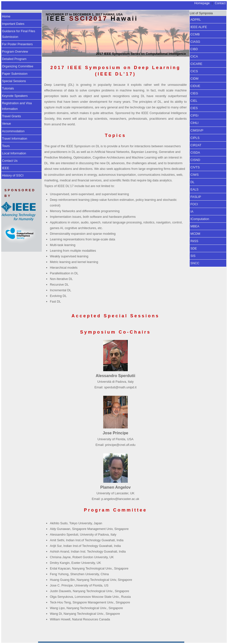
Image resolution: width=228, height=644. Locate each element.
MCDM (195, 234)
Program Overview (15, 51)
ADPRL (196, 20)
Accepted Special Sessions (115, 316)
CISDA (195, 153)
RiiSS (194, 241)
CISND (195, 160)
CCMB (195, 34)
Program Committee (115, 510)
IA (192, 212)
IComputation (200, 219)
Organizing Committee (18, 66)
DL (192, 182)
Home (6, 16)
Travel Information (15, 139)
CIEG (194, 93)
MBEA (195, 226)
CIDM (194, 79)
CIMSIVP (197, 130)
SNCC (195, 263)
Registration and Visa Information (17, 106)
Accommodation (13, 131)
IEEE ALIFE (199, 27)
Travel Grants (11, 116)
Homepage (202, 3)
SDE (194, 248)
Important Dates (13, 24)
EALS (194, 189)
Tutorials (8, 88)
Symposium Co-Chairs (115, 332)
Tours (6, 146)
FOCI (194, 204)
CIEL (194, 101)
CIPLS (195, 138)
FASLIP (196, 197)
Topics (116, 135)
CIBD (194, 49)
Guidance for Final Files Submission (19, 34)
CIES (194, 108)
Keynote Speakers (15, 96)
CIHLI (194, 123)
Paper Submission (15, 74)
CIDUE (195, 86)
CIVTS (195, 167)
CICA (194, 56)
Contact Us (10, 161)
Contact (220, 3)
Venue (6, 124)
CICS (194, 71)
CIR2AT (196, 145)
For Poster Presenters (17, 44)
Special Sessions (14, 81)
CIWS (194, 175)
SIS (193, 256)
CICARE (196, 64)
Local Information (14, 153)
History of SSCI (13, 175)
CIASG (195, 42)
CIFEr (194, 115)
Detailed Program (14, 59)
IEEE (6, 168)
